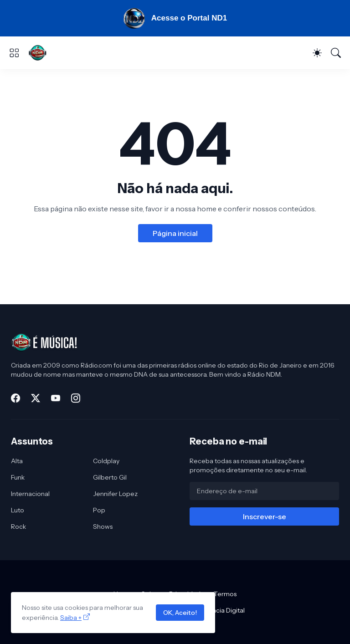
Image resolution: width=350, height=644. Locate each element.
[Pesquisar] (336, 53)
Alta (17, 461)
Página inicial (175, 233)
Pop (99, 510)
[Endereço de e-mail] (264, 491)
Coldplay (106, 461)
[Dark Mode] (317, 53)
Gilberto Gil (110, 477)
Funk (18, 477)
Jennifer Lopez (115, 494)
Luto (18, 510)
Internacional (30, 494)
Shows (103, 526)
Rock (18, 526)
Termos (225, 594)
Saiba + (71, 618)
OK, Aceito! (180, 613)
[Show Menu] (14, 53)
